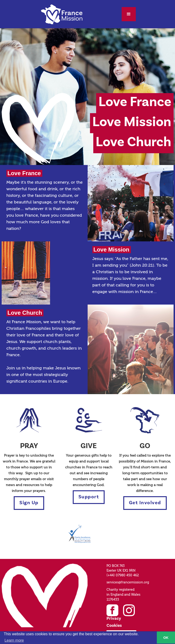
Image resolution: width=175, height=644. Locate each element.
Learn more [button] (14, 640)
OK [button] (166, 638)
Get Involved (145, 503)
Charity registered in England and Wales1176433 (123, 595)
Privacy (114, 619)
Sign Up (29, 503)
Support (89, 497)
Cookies (114, 626)
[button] (129, 14)
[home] (62, 14)
